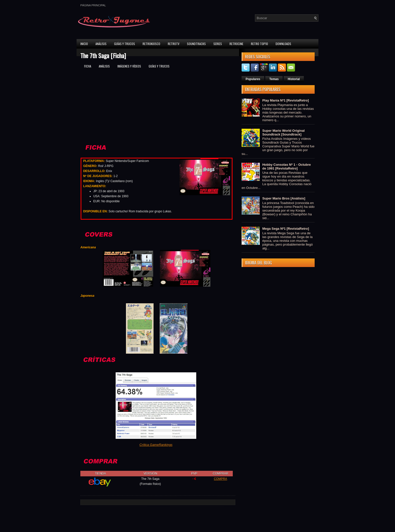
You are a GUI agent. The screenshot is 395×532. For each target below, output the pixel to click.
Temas (274, 79)
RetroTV (174, 44)
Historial (294, 79)
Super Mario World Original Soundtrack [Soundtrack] (283, 132)
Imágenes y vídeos (129, 66)
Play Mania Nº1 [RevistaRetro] (286, 100)
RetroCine (236, 44)
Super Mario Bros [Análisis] (284, 198)
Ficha (88, 66)
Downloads (283, 44)
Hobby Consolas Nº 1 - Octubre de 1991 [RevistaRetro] (287, 167)
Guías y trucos (159, 66)
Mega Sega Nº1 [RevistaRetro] (286, 229)
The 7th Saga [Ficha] (103, 55)
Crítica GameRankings (156, 445)
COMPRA (221, 479)
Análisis (101, 44)
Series (218, 44)
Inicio (84, 44)
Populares (253, 79)
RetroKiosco (151, 44)
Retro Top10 (259, 44)
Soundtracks (196, 44)
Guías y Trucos (125, 44)
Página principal (93, 5)
